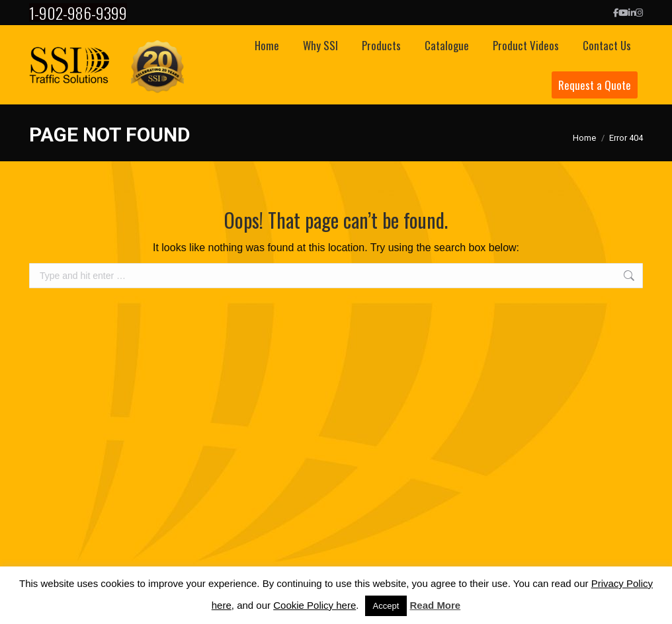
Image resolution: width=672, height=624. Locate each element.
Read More (436, 605)
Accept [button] (386, 606)
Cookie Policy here (315, 605)
